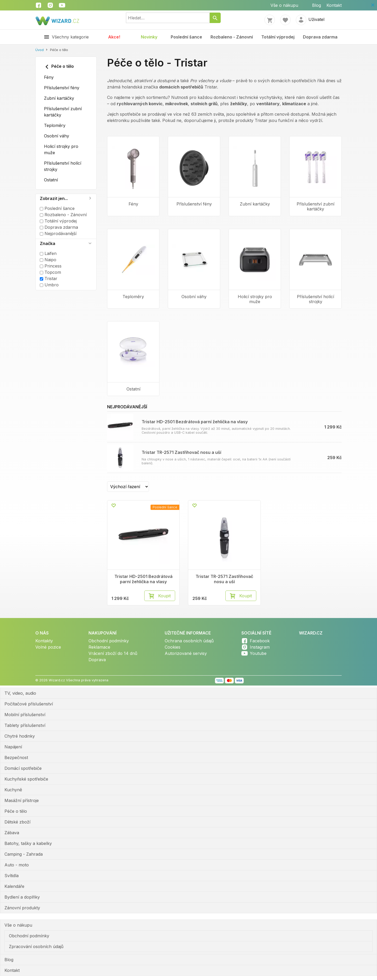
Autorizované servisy (186, 653)
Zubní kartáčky (59, 98)
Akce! (114, 37)
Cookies (173, 647)
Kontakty (44, 641)
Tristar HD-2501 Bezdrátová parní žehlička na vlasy (195, 422)
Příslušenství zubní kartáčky (63, 112)
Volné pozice (48, 647)
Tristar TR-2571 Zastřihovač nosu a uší (181, 452)
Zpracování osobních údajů (36, 946)
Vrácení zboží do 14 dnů (113, 653)
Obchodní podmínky (109, 641)
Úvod (40, 50)
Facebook (260, 641)
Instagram (260, 647)
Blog (317, 5)
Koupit (164, 596)
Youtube (258, 653)
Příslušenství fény (62, 88)
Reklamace (99, 647)
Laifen (48, 253)
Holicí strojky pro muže (61, 149)
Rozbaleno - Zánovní (232, 37)
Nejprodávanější (58, 233)
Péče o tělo (59, 67)
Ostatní (51, 180)
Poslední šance (186, 37)
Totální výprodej (278, 37)
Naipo (48, 260)
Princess (51, 266)
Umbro (49, 285)
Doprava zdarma (320, 37)
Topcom (50, 272)
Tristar (49, 279)
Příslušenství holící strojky (63, 166)
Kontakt (334, 5)
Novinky (149, 37)
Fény (49, 77)
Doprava (97, 660)
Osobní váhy (57, 136)
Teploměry (55, 125)
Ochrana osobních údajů (189, 641)
